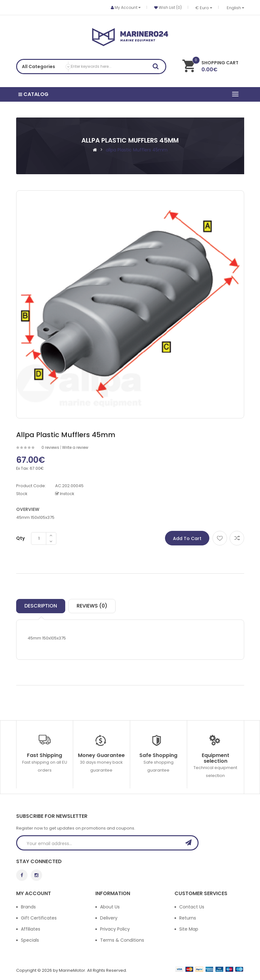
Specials (30, 939)
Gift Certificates (39, 917)
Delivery (109, 917)
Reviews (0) (92, 605)
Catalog (34, 94)
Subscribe (190, 842)
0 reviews (50, 446)
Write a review (75, 446)
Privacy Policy (115, 928)
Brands (28, 906)
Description (41, 605)
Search (158, 67)
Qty (20, 538)
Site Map (189, 928)
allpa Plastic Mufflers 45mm (137, 149)
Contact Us (192, 906)
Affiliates (31, 928)
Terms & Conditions (122, 939)
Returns (188, 917)
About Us (110, 906)
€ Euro (204, 8)
